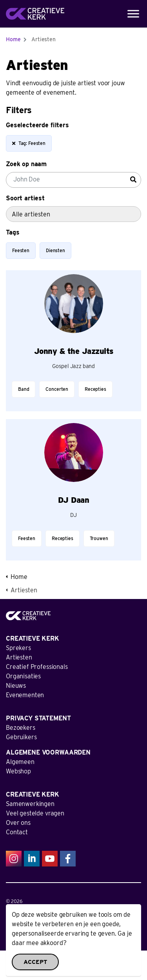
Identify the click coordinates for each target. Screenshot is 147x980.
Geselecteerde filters (37, 125)
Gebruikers (21, 737)
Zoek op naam (26, 164)
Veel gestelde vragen (35, 813)
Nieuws (16, 686)
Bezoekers (21, 728)
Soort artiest (25, 198)
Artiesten (19, 657)
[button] (73, 965)
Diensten (55, 250)
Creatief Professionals (37, 667)
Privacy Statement (25, 916)
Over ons (18, 823)
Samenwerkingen (30, 804)
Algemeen (20, 762)
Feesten (21, 250)
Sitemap (14, 931)
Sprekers (18, 648)
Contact (17, 832)
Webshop (18, 771)
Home (13, 39)
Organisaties (23, 676)
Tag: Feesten (28, 144)
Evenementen (25, 695)
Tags (13, 232)
